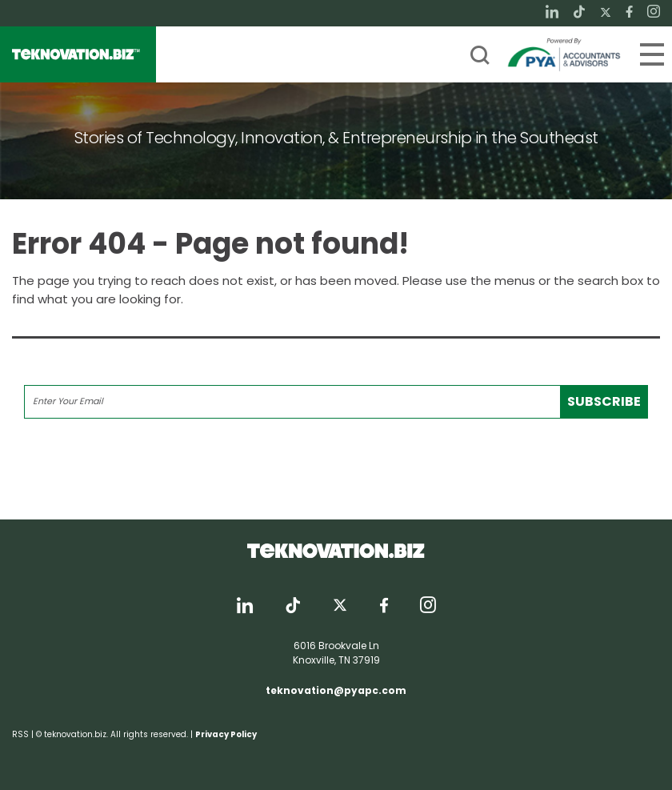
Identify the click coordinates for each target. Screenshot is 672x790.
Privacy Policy (226, 734)
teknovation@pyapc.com (336, 690)
